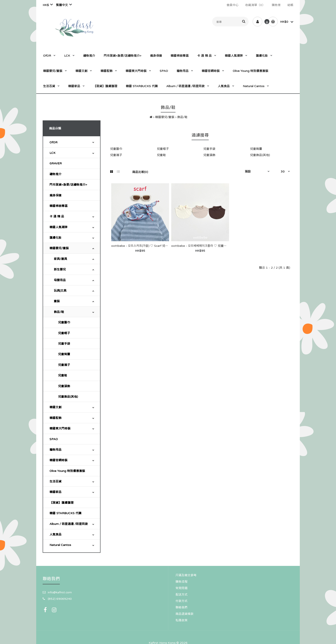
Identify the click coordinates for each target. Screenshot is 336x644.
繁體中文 (62, 5)
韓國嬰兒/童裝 (165, 117)
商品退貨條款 (184, 614)
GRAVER (56, 163)
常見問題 (181, 588)
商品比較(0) (140, 172)
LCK (52, 153)
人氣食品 (55, 534)
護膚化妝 (55, 238)
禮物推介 (55, 174)
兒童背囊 (64, 354)
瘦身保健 (55, 195)
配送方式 (181, 594)
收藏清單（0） (255, 5)
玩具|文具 (60, 291)
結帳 (290, 5)
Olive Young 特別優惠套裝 (67, 471)
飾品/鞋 (182, 117)
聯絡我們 (181, 607)
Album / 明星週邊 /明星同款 (69, 524)
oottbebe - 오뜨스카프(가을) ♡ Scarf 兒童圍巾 (143, 246)
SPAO (54, 439)
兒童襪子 (64, 365)
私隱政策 (181, 620)
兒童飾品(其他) (68, 397)
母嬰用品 (60, 280)
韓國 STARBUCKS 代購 (65, 513)
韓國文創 (55, 407)
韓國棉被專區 (58, 206)
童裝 (57, 301)
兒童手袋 (64, 344)
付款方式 (181, 601)
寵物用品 (55, 450)
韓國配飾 (55, 418)
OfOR (53, 142)
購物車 (276, 5)
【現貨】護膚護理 (61, 503)
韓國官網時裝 (58, 460)
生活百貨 (55, 481)
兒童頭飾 (64, 386)
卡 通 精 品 (57, 216)
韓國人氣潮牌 (58, 227)
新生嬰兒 (60, 269)
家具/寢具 (60, 259)
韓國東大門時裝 (60, 428)
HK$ (46, 5)
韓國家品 (55, 492)
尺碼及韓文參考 (186, 575)
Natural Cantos (60, 545)
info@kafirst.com (60, 592)
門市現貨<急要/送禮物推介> (68, 185)
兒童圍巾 (64, 322)
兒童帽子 (64, 333)
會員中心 (232, 5)
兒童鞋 (63, 375)
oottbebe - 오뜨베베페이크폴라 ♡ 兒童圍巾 (200, 246)
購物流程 (181, 582)
